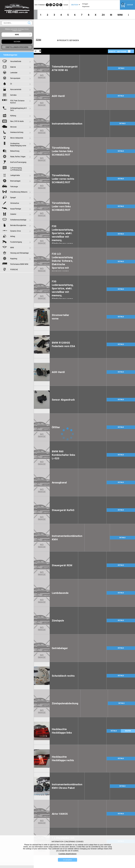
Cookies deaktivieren (68, 854)
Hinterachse (15, 203)
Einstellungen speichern (17, 47)
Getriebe (13, 95)
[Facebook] (47, 5)
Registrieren (86, 7)
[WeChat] (54, 5)
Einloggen (85, 4)
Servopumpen (15, 78)
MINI (120, 15)
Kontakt (66, 5)
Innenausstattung (17, 132)
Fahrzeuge (14, 186)
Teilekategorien (10, 55)
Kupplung (14, 259)
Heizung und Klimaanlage (19, 253)
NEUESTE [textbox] (112, 52)
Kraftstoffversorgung (18, 162)
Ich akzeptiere (68, 860)
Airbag (13, 236)
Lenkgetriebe (15, 175)
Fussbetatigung (16, 242)
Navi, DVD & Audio (17, 121)
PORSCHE (14, 270)
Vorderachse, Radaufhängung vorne (18, 144)
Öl (11, 84)
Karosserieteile (16, 89)
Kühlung (13, 116)
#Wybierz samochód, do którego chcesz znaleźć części (17, 30)
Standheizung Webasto (19, 192)
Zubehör (13, 214)
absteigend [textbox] (122, 52)
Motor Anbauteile (17, 138)
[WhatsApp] (51, 5)
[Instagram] (57, 5)
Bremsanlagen (15, 181)
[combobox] (75, 5)
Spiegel (13, 197)
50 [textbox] (35, 51)
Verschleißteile (16, 61)
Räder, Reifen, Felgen (18, 157)
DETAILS (121, 68)
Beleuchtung (15, 151)
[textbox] (17, 35)
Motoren (13, 127)
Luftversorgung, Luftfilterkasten (16, 169)
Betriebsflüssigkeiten (18, 225)
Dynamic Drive (16, 231)
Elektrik (13, 67)
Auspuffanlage (16, 209)
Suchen (29, 23)
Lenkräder (14, 73)
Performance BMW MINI (19, 264)
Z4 (103, 15)
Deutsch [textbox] (75, 5)
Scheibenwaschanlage (18, 220)
